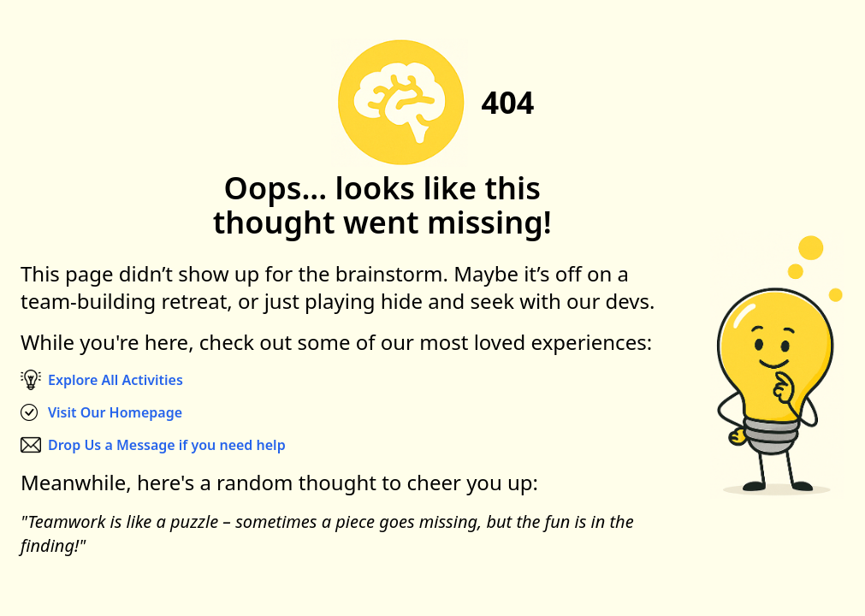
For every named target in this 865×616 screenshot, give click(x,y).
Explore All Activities (116, 380)
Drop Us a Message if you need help (167, 445)
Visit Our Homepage (115, 412)
